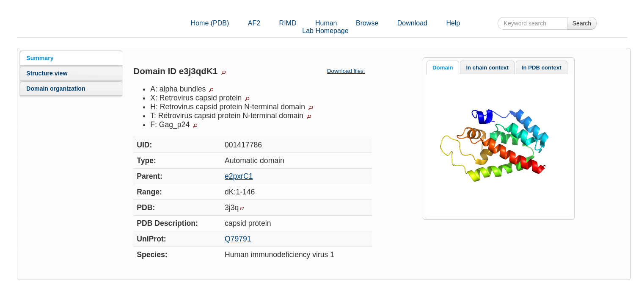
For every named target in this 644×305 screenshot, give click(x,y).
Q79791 (238, 239)
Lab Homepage (325, 31)
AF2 (254, 23)
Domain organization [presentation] (56, 89)
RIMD (288, 23)
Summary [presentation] (40, 58)
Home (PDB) (210, 23)
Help (453, 23)
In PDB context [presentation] (542, 68)
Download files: (349, 71)
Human (326, 23)
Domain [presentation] (443, 68)
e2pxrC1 (239, 176)
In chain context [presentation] (487, 68)
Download (412, 23)
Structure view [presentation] (47, 73)
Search (582, 23)
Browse (367, 23)
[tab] (71, 58)
